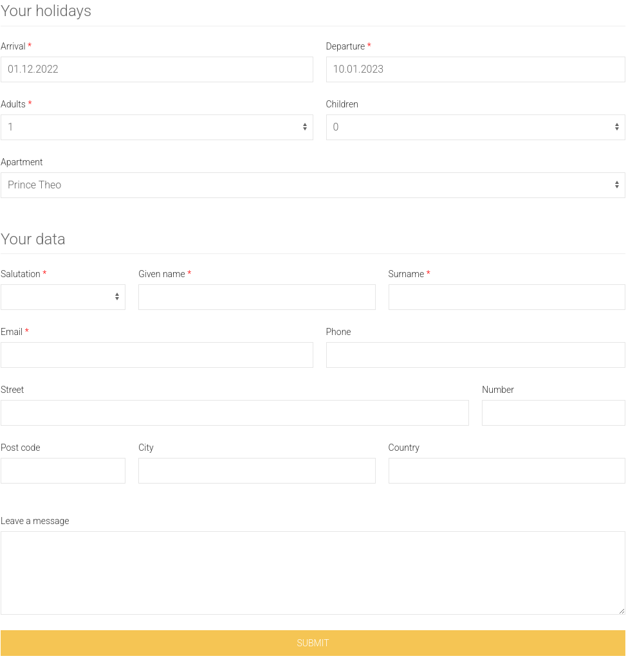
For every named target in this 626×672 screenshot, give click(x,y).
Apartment (22, 162)
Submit (313, 643)
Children (342, 104)
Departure (346, 46)
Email (12, 332)
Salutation (21, 274)
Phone (339, 332)
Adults (13, 104)
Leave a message (35, 521)
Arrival (13, 46)
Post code (20, 448)
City (146, 448)
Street (12, 390)
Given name (162, 274)
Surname (407, 274)
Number (498, 390)
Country (404, 448)
